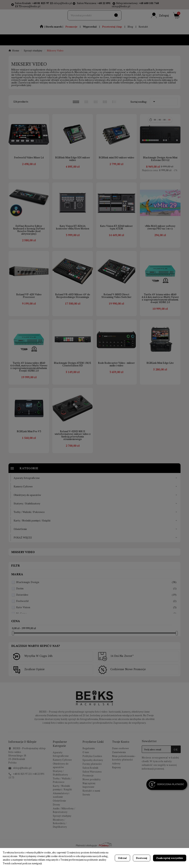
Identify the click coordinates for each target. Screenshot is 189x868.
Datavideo (96, 613)
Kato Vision (96, 626)
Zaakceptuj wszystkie (170, 858)
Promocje (88, 794)
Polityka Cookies (92, 774)
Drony (56, 823)
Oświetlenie (59, 819)
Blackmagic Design (96, 600)
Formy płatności (92, 782)
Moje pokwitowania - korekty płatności (124, 776)
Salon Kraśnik (90, 786)
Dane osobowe (120, 767)
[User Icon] (160, 20)
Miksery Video (23, 570)
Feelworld (96, 619)
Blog (130, 34)
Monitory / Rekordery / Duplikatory (60, 841)
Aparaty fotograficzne (61, 772)
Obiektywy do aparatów (61, 784)
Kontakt (143, 34)
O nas (86, 770)
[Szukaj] (89, 20)
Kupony (116, 786)
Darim (96, 607)
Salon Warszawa (92, 790)
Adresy (116, 782)
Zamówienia (119, 770)
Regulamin (89, 767)
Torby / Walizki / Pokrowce (62, 798)
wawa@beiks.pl (31, 6)
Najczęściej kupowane (89, 803)
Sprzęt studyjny (62, 834)
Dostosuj (142, 858)
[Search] (116, 20)
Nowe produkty (92, 798)
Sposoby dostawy (93, 778)
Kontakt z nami (91, 809)
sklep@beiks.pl (63, 3)
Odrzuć (122, 858)
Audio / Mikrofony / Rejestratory (64, 828)
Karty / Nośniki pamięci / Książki (62, 806)
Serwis (86, 813)
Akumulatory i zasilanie (61, 813)
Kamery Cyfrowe (62, 778)
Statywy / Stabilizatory (60, 791)
